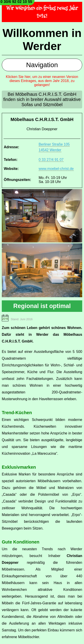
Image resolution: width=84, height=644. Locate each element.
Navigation (42, 65)
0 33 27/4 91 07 (51, 160)
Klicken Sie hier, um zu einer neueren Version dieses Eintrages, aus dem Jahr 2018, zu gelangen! (42, 81)
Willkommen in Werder (42, 40)
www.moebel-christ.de (56, 169)
